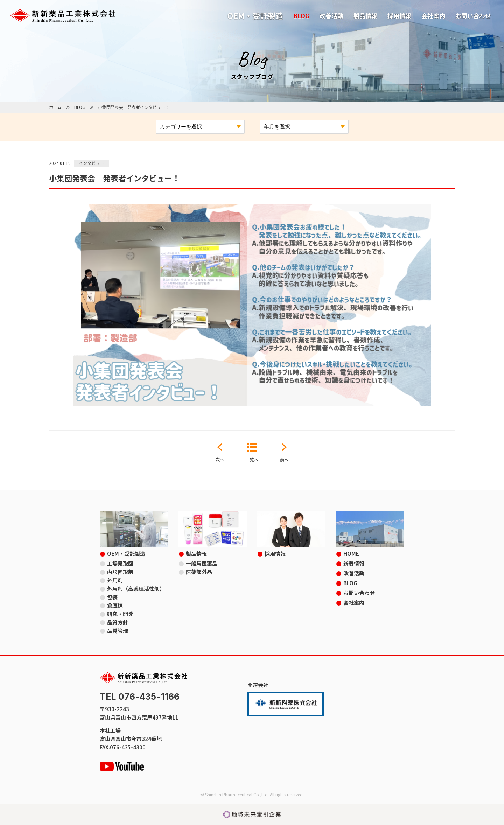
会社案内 (433, 16)
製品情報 (365, 16)
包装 (112, 597)
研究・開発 (120, 614)
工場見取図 (120, 563)
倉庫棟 (115, 605)
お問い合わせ (473, 16)
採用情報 (399, 16)
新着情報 (354, 563)
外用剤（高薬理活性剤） (136, 589)
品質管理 (118, 631)
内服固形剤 (120, 572)
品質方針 (118, 622)
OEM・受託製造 (255, 15)
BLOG (301, 16)
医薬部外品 (199, 572)
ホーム (55, 107)
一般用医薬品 (202, 563)
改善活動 (331, 16)
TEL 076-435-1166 (140, 697)
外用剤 (115, 580)
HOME (351, 554)
